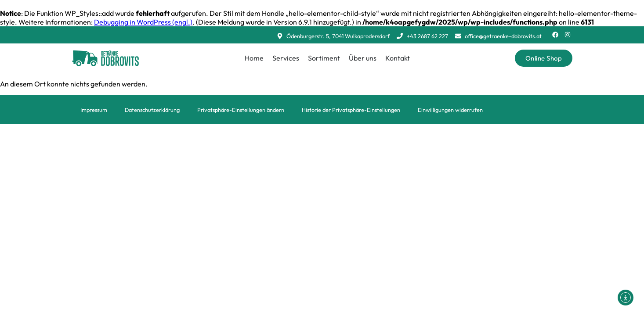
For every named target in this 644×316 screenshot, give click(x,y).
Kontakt (398, 58)
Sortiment (324, 58)
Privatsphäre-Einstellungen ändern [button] (241, 110)
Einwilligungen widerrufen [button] (450, 110)
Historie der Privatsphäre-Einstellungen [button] (351, 110)
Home (254, 58)
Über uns (363, 58)
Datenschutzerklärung (152, 110)
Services (286, 58)
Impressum (94, 110)
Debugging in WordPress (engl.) (143, 22)
